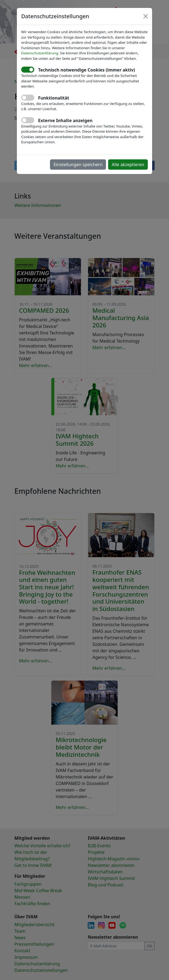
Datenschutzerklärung (40, 53)
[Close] (146, 16)
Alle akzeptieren (128, 165)
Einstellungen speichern (78, 165)
